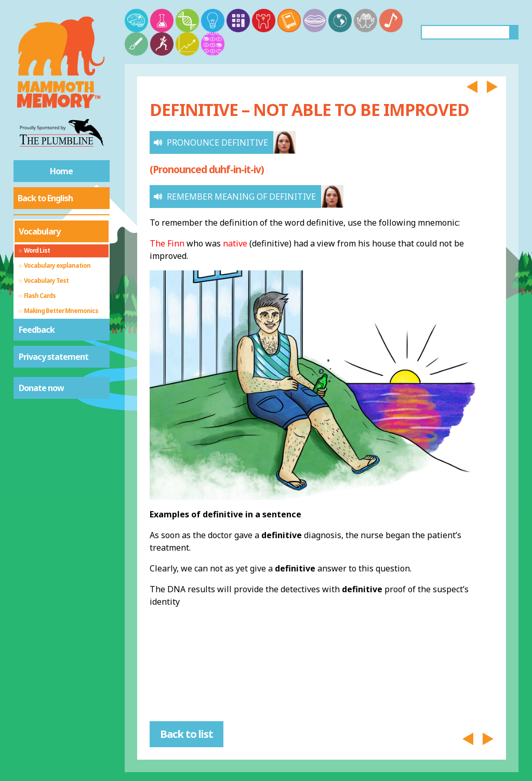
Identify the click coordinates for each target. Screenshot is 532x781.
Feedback (37, 330)
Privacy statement (54, 357)
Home (61, 171)
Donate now (41, 388)
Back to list (187, 734)
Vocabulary (39, 231)
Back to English (45, 198)
